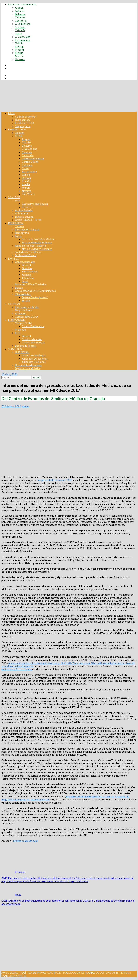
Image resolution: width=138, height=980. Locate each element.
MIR (18, 333)
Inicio (11, 113)
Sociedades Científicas (28, 252)
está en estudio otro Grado (17, 669)
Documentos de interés (28, 365)
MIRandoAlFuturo (26, 255)
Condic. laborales (25, 262)
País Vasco (28, 194)
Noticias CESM (17, 129)
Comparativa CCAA (26, 317)
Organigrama (23, 126)
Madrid (19, 50)
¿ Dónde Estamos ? (26, 116)
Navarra (20, 59)
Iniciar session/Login (34, 355)
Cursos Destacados (33, 326)
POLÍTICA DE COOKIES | (70, 972)
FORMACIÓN (17, 320)
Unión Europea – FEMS (28, 220)
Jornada (26, 275)
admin (25, 406)
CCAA (19, 136)
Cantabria (21, 20)
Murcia (19, 56)
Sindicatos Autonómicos (22, 4)
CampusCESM (23, 323)
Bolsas (19, 287)
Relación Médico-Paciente (30, 246)
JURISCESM (22, 352)
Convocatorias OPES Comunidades (35, 291)
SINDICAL (14, 304)
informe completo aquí (25, 841)
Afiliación (20, 313)
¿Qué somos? (23, 120)
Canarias (20, 17)
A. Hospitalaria (24, 210)
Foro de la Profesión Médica (38, 239)
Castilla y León (30, 162)
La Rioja (19, 46)
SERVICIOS (15, 349)
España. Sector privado (35, 297)
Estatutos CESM (24, 123)
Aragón (19, 8)
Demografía (22, 233)
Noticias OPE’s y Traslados (31, 284)
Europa (26, 300)
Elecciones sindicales (27, 307)
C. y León (20, 27)
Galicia (19, 43)
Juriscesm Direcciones (35, 358)
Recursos (27, 207)
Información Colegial (27, 229)
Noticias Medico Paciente (37, 249)
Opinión (20, 133)
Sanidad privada (24, 216)
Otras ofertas (23, 294)
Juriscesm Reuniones (34, 362)
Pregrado (20, 329)
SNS (17, 200)
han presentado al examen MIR (54, 480)
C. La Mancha (23, 24)
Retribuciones (30, 271)
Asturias (20, 11)
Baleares (20, 14)
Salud (25, 281)
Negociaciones (24, 310)
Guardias (27, 268)
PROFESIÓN (16, 223)
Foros (18, 236)
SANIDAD (14, 197)
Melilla (19, 53)
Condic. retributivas (33, 342)
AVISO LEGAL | (10, 972)
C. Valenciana (23, 37)
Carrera (19, 226)
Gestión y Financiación (35, 204)
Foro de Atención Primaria (37, 242)
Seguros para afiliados (28, 368)
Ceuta (18, 33)
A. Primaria (21, 213)
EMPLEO (14, 258)
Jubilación (28, 278)
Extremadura (22, 40)
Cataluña (20, 30)
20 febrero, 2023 (11, 406)
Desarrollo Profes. (25, 346)
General (26, 265)
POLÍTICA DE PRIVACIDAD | (37, 972)
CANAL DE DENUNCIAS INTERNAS (108, 972)
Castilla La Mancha (33, 158)
